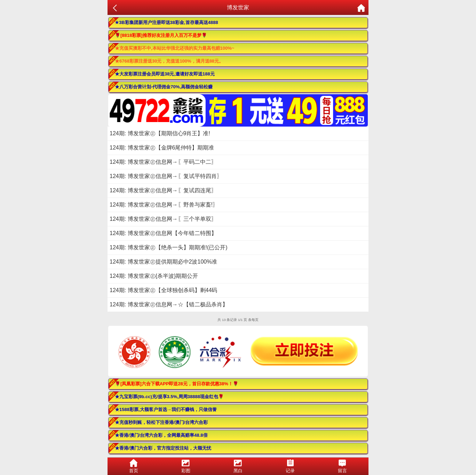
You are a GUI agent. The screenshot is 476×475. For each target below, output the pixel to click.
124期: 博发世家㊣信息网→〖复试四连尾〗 (163, 190)
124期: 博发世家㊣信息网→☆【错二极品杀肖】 (169, 304)
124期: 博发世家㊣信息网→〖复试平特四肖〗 (166, 176)
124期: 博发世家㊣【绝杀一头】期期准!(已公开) (169, 247)
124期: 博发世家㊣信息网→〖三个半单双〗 (163, 219)
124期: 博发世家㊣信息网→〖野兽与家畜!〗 (164, 205)
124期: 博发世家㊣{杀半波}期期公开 (154, 276)
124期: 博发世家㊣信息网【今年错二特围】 (163, 233)
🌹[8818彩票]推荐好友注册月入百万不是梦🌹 (161, 35)
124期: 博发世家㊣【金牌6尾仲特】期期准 (162, 148)
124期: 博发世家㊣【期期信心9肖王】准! (160, 133)
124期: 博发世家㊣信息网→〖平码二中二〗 (163, 162)
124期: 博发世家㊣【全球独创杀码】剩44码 (163, 290)
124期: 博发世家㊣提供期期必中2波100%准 (163, 262)
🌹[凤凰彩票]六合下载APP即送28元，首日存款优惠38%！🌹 (177, 384)
